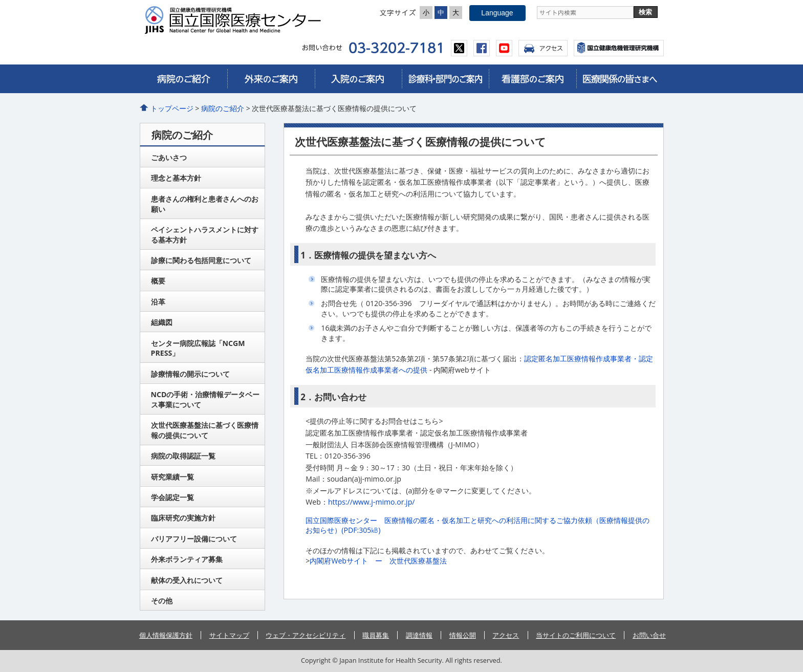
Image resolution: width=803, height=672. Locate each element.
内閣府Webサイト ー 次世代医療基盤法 (378, 561)
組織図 (162, 322)
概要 (158, 281)
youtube (504, 48)
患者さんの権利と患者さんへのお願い (205, 204)
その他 (162, 601)
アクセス (543, 48)
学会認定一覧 (172, 497)
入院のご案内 (358, 79)
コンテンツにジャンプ (0, 0)
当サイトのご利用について (576, 635)
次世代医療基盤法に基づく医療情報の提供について (205, 430)
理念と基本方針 (176, 178)
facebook (482, 48)
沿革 (158, 302)
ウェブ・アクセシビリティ (306, 635)
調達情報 (419, 635)
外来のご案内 (271, 79)
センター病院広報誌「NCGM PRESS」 (198, 348)
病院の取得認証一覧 (183, 456)
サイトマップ (229, 635)
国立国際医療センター (237, 20)
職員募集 (376, 635)
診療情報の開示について (190, 374)
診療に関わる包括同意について (201, 260)
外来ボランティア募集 (187, 559)
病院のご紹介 (184, 79)
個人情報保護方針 (166, 635)
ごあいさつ (169, 157)
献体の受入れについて (187, 580)
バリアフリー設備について (194, 539)
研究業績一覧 (172, 477)
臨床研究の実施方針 (183, 518)
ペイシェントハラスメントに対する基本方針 (205, 235)
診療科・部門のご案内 (445, 79)
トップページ (172, 108)
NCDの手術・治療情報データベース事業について (205, 399)
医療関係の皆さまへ (620, 79)
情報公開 (463, 635)
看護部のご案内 (532, 79)
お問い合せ (649, 635)
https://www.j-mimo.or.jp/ (372, 502)
